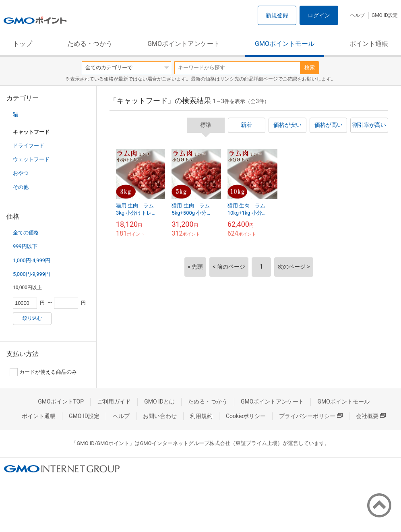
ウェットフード (31, 159)
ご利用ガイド (114, 402)
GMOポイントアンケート (184, 44)
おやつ (21, 173)
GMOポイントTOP (61, 402)
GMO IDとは (159, 402)
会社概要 (371, 416)
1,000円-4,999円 (32, 260)
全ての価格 (26, 233)
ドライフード (29, 146)
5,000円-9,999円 (32, 274)
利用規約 (201, 416)
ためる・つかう (90, 44)
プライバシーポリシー (311, 416)
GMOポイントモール (285, 44)
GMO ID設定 (385, 15)
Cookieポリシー (246, 416)
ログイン (319, 15)
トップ (23, 44)
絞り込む (32, 318)
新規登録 (277, 15)
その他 (21, 187)
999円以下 (25, 246)
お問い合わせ (160, 416)
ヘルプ (358, 15)
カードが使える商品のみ (43, 372)
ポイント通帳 (369, 44)
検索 (310, 67)
